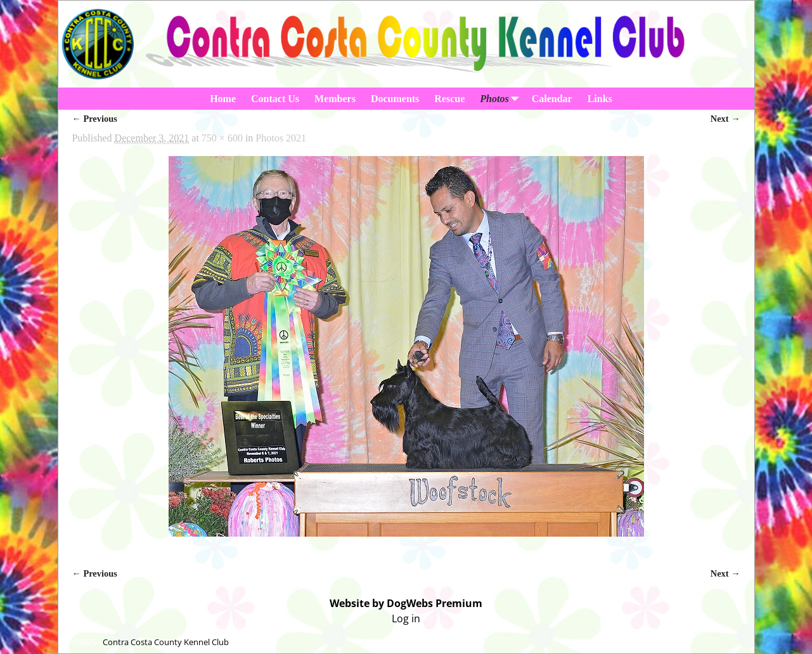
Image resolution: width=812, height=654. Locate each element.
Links (600, 99)
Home (223, 99)
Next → (725, 119)
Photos (502, 99)
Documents (395, 99)
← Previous (94, 119)
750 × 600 (222, 138)
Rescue (449, 99)
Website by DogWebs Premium (406, 603)
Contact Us (275, 99)
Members (335, 99)
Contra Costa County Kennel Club (166, 642)
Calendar (552, 99)
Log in (406, 618)
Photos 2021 (281, 138)
